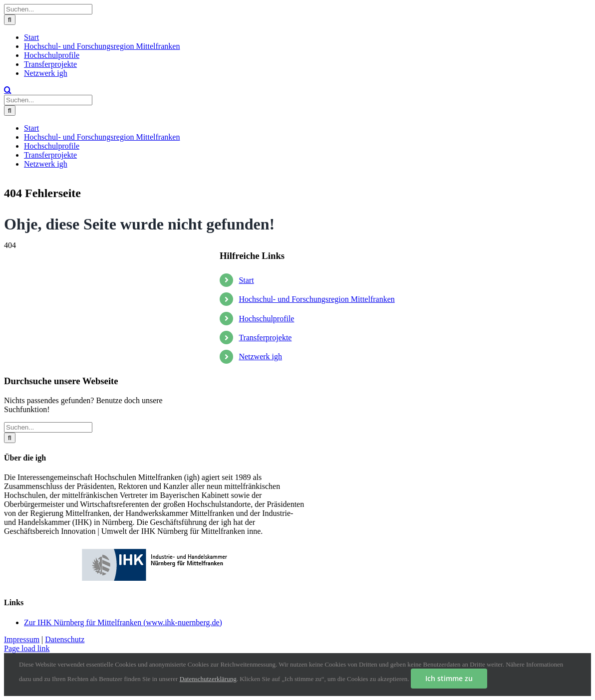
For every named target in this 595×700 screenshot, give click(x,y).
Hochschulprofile (266, 319)
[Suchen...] (48, 9)
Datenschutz (65, 639)
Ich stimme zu (449, 678)
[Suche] (10, 20)
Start (246, 280)
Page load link (27, 648)
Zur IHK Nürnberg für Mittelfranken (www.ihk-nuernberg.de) (123, 622)
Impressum (22, 639)
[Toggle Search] (8, 90)
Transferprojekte (265, 338)
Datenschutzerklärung (208, 679)
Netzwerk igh (260, 356)
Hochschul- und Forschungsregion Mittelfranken (316, 299)
